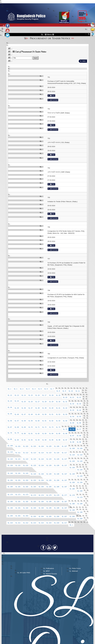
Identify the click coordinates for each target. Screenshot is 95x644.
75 (66, 429)
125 (50, 459)
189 (81, 504)
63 (59, 421)
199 (81, 512)
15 (32, 395)
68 (18, 427)
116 (58, 453)
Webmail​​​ (75, 571)
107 (66, 446)
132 (27, 465)
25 (25, 402)
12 (11, 395)
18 (53, 395)
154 (42, 480)
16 (39, 395)
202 (27, 516)
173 (35, 495)
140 (11, 473)
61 (46, 421)
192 (27, 508)
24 (18, 401)
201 (19, 516)
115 (50, 453)
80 (25, 434)
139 (81, 470)
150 (11, 480)
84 (53, 434)
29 (53, 402)
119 (81, 455)
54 (73, 417)
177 (66, 495)
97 (66, 440)
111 (19, 453)
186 (58, 502)
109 (81, 448)
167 (66, 487)
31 (66, 402)
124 (42, 459)
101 (19, 446)
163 (35, 487)
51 (53, 414)
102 (27, 446)
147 (66, 474)
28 (46, 402)
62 (53, 421)
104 (42, 446)
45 (11, 414)
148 (73, 474)
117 (66, 453)
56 (11, 421)
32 (73, 404)
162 (27, 487)
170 (11, 495)
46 (18, 414)
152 (27, 480)
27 (39, 402)
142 (27, 473)
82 (39, 434)
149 (81, 476)
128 (73, 461)
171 (19, 495)
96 (59, 440)
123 (35, 459)
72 (46, 427)
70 (32, 427)
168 (73, 489)
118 (73, 455)
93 (39, 440)
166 (58, 487)
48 (32, 414)
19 (59, 395)
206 (58, 516)
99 (80, 442)
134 (42, 465)
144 (42, 474)
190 (11, 508)
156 (58, 480)
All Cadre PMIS (25, 573)
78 (11, 433)
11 (79, 391)
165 (50, 487)
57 (18, 421)
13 (18, 395)
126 (58, 459)
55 (80, 417)
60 (39, 421)
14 (25, 395)
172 (27, 495)
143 (35, 474)
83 (46, 434)
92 (32, 440)
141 (19, 473)
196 (58, 508)
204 (42, 516)
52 (59, 414)
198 (73, 510)
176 (58, 495)
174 (42, 495)
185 (50, 502)
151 (19, 480)
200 (11, 516)
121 (19, 459)
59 (32, 421)
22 (80, 397)
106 (58, 446)
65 (73, 423)
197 (66, 508)
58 (25, 421)
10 (72, 391)
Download (54, 100)
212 (27, 523)
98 (73, 442)
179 (81, 497)
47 (25, 414)
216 (58, 523)
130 (11, 465)
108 (73, 448)
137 (66, 465)
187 (66, 502)
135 (50, 465)
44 (80, 410)
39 (46, 408)
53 (66, 414)
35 (18, 408)
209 (81, 519)
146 (58, 474)
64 (66, 421)
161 (19, 487)
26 (32, 402)
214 (42, 523)
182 (27, 502)
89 (11, 439)
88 (80, 436)
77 (80, 429)
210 (11, 523)
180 (11, 502)
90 (18, 440)
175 (50, 495)
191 (19, 508)
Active (84, 61)
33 (80, 404)
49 (39, 414)
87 (73, 436)
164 (42, 487)
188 (73, 504)
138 (73, 468)
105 (50, 446)
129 (81, 461)
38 (39, 408)
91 (25, 440)
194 (42, 508)
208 (73, 516)
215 (50, 523)
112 (27, 453)
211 (19, 523)
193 (35, 508)
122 (27, 459)
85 (59, 434)
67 (11, 427)
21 (73, 397)
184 (42, 502)
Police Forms (76, 568)
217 (66, 523)
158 (73, 482)
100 (11, 446)
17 (46, 395)
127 (66, 459)
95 (53, 440)
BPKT (48, 571)
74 (59, 427)
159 (81, 482)
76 (73, 429)
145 (50, 474)
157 (66, 480)
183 (35, 502)
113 (35, 453)
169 (81, 491)
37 (32, 408)
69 (25, 427)
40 (53, 408)
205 (50, 516)
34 (11, 407)
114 (42, 453)
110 (11, 452)
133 (35, 465)
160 (11, 487)
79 (18, 433)
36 (25, 408)
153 (35, 480)
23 (11, 401)
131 (19, 465)
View (52, 96)
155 (50, 480)
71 (39, 427)
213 (35, 523)
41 (59, 408)
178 (73, 495)
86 (66, 434)
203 (35, 516)
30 (59, 402)
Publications (50, 568)
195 (50, 508)
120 (11, 459)
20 (66, 397)
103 (35, 446)
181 (19, 502)
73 (53, 427)
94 (46, 440)
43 (73, 410)
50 (46, 414)
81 (32, 434)
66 (80, 423)
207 (66, 516)
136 (58, 465)
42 (66, 408)
